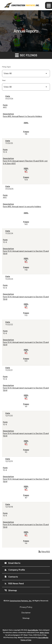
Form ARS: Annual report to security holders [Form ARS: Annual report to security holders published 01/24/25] (22, 207)
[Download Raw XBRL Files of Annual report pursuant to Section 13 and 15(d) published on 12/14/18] (26, 535)
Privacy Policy (26, 607)
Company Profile (15, 570)
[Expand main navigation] (49, 5)
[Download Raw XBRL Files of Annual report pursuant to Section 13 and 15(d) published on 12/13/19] (26, 489)
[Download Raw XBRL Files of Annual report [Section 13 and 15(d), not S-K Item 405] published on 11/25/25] (26, 171)
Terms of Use (26, 640)
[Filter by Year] (26, 87)
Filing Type (6, 67)
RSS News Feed (14, 584)
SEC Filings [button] (26, 55)
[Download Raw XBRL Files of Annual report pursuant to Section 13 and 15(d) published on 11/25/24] (26, 261)
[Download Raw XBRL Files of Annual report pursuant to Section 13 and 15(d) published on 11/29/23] (26, 307)
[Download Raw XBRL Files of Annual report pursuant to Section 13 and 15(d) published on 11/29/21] (26, 398)
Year (4, 80)
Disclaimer (26, 613)
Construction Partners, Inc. (21, 601)
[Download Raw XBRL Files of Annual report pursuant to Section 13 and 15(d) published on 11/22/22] (26, 353)
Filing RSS (44, 552)
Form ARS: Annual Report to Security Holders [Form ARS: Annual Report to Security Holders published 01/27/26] (22, 116)
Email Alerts (12, 563)
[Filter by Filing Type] (26, 74)
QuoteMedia (33, 630)
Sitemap (11, 590)
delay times (44, 633)
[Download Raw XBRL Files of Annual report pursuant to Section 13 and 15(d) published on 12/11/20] (26, 444)
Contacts (11, 577)
